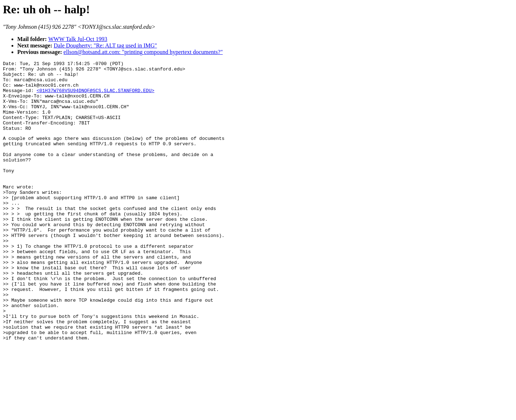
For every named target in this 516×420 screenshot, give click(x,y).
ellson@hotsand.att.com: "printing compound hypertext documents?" (143, 52)
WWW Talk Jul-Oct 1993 (78, 39)
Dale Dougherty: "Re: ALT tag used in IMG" (105, 45)
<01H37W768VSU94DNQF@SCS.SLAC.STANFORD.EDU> (96, 97)
